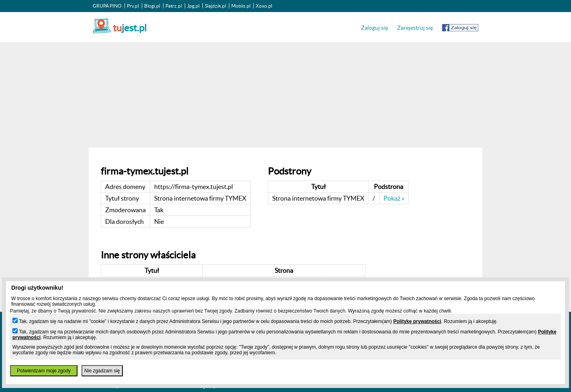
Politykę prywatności (417, 321)
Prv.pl (133, 6)
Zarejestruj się (415, 28)
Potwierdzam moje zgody (44, 371)
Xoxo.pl (264, 6)
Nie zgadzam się (102, 371)
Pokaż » (394, 198)
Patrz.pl (174, 6)
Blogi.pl (152, 6)
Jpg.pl (193, 6)
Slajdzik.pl (215, 6)
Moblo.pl (241, 6)
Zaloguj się (374, 28)
